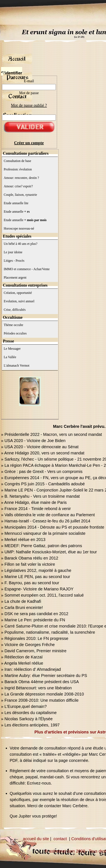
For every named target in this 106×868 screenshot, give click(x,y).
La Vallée (10, 357)
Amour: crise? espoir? (18, 186)
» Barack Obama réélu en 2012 (30, 558)
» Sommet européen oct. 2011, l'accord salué (42, 595)
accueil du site (36, 839)
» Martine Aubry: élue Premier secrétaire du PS (44, 676)
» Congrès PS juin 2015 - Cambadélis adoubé (43, 484)
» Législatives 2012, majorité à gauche (36, 570)
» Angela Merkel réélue (22, 663)
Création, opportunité (18, 293)
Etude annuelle (17, 212)
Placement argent (15, 277)
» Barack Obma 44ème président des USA (40, 682)
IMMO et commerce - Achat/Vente (27, 269)
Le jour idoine (13, 252)
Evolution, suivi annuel (19, 301)
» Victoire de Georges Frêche (28, 645)
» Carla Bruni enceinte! (22, 608)
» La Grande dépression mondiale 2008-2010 (43, 694)
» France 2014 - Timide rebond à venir (36, 509)
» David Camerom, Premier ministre (34, 651)
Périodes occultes (15, 333)
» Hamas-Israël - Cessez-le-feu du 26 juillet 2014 (46, 521)
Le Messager (12, 349)
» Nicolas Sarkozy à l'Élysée (27, 719)
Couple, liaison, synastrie (20, 195)
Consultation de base (17, 161)
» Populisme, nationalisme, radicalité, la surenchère (48, 632)
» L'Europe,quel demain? (24, 706)
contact (60, 839)
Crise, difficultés (15, 310)
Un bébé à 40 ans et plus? (21, 244)
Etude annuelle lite (16, 203)
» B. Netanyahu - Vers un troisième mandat (40, 496)
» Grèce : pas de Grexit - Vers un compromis (42, 472)
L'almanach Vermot (17, 365)
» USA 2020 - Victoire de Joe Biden (33, 441)
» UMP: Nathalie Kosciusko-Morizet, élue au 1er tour (49, 552)
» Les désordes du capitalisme (29, 713)
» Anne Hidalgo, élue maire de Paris (34, 502)
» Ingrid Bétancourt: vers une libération (36, 688)
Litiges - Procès (14, 261)
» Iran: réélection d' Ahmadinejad (31, 669)
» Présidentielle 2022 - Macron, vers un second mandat (51, 434)
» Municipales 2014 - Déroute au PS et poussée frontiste (53, 527)
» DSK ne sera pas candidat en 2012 (35, 614)
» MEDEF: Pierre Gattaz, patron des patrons (42, 546)
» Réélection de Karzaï (22, 657)
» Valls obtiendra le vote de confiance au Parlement (48, 515)
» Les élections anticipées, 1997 (30, 725)
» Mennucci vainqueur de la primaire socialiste (43, 533)
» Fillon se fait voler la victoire (28, 564)
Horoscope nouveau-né (19, 228)
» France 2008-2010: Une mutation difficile (40, 700)
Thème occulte (13, 325)
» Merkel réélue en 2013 (23, 540)
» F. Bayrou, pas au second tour (30, 583)
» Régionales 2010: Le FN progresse (35, 638)
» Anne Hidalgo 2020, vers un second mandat (43, 453)
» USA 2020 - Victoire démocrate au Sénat (40, 447)
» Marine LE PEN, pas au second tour (36, 577)
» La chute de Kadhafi (21, 601)
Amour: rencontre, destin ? (21, 178)
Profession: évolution (18, 169)
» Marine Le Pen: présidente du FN (33, 620)
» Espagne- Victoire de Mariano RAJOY (37, 589)
